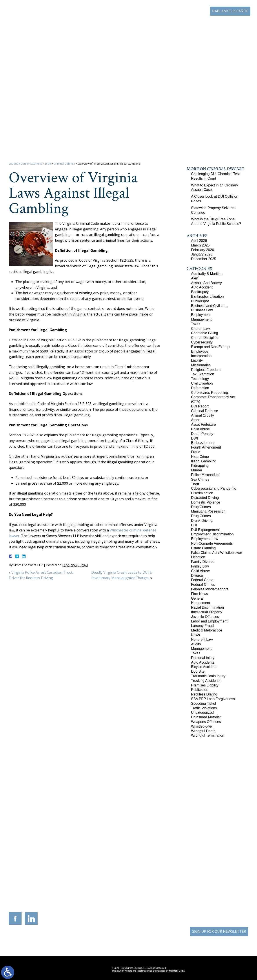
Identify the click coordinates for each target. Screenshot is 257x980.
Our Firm (99, 24)
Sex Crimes (200, 479)
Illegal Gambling (204, 461)
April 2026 (199, 241)
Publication (200, 690)
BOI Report (200, 406)
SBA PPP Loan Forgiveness (213, 699)
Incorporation (201, 356)
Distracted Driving (205, 498)
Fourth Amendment (206, 447)
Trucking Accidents (206, 681)
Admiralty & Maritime (207, 274)
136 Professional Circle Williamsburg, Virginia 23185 (222, 891)
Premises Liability (205, 685)
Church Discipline (205, 338)
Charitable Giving (205, 333)
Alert (195, 278)
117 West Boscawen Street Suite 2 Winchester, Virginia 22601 (73, 895)
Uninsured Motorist (206, 717)
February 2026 (202, 250)
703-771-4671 (188, 11)
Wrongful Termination (208, 735)
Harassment (200, 603)
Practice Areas (123, 24)
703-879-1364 (38, 902)
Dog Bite (198, 671)
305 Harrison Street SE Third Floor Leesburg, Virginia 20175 (35, 892)
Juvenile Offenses (205, 617)
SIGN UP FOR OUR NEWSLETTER (219, 931)
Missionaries (201, 365)
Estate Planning (203, 548)
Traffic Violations (204, 708)
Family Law (200, 566)
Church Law (200, 329)
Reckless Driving (204, 694)
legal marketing (144, 971)
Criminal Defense (64, 164)
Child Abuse (200, 429)
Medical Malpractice (207, 630)
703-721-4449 (113, 902)
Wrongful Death (203, 731)
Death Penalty (202, 434)
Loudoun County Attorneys (26, 164)
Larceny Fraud (202, 626)
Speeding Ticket (204, 704)
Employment (201, 315)
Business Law (202, 310)
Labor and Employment (209, 621)
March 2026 (200, 245)
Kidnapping (200, 466)
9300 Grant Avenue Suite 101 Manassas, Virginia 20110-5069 (110, 892)
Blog (210, 24)
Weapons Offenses (206, 722)
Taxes (196, 324)
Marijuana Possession (208, 511)
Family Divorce (203, 562)
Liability (197, 360)
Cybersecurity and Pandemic (214, 488)
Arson (196, 420)
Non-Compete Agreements (212, 543)
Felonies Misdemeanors (210, 589)
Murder (197, 470)
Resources (146, 24)
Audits (196, 644)
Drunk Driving (202, 521)
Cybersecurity (202, 342)
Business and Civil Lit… (210, 306)
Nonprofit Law (202, 640)
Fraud (196, 452)
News (195, 635)
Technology (200, 379)
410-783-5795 (150, 902)
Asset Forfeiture (203, 424)
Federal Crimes (203, 585)
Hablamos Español (230, 11)
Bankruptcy (200, 292)
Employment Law (205, 539)
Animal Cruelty (202, 415)
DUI (194, 525)
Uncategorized (202, 713)
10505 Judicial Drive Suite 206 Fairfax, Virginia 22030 (185, 896)
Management (201, 319)
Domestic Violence (206, 502)
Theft (195, 484)
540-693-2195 (76, 904)
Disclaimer (143, 939)
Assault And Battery (206, 283)
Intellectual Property (207, 612)
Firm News (199, 594)
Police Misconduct (205, 475)
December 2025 (204, 259)
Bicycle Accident (204, 667)
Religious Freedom (206, 370)
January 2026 (202, 254)
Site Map (125, 939)
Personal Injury (203, 658)
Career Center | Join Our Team (180, 24)
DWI (194, 438)
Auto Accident (202, 287)
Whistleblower (202, 726)
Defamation (200, 388)
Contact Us (228, 24)
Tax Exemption (203, 374)
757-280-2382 (225, 898)
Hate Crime (200, 457)
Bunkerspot (200, 301)
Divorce (197, 576)
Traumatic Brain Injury (208, 676)
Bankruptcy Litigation (207, 297)
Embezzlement (203, 443)
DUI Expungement (205, 530)
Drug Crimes (201, 507)
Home (81, 24)
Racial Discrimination (207, 607)
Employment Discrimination (212, 534)
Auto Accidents (203, 662)
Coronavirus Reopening (210, 393)
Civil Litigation (202, 383)
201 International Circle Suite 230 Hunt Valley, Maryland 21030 (147, 892)
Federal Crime (202, 580)
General (197, 598)
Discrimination (202, 493)
